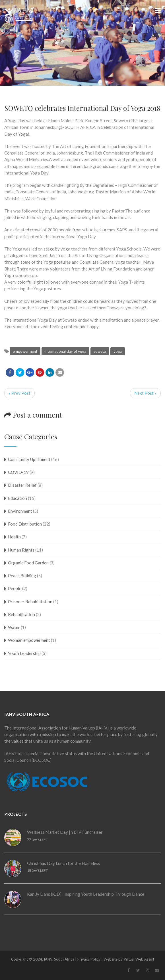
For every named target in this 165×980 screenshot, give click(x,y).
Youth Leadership (24, 653)
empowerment (25, 351)
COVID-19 (18, 472)
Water (14, 627)
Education (17, 498)
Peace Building (22, 576)
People (15, 588)
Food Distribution (25, 524)
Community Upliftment (29, 459)
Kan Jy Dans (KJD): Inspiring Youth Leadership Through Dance (86, 894)
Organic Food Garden (28, 563)
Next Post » (145, 393)
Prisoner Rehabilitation (30, 602)
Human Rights (21, 550)
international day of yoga (65, 351)
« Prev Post (19, 393)
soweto (100, 351)
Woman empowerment (29, 640)
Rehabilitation (21, 614)
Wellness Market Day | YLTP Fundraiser (65, 832)
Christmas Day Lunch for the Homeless (64, 863)
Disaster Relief (22, 485)
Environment (20, 511)
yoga (118, 351)
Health (14, 537)
